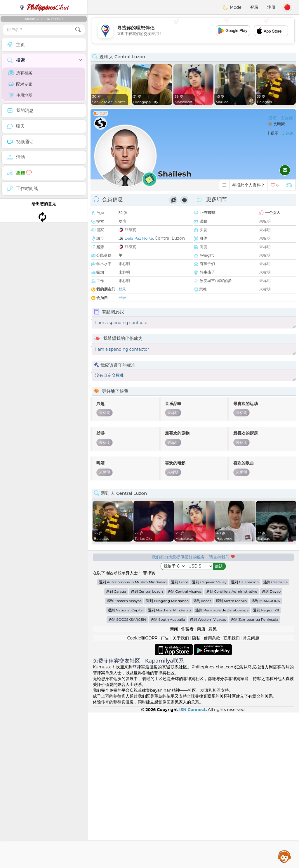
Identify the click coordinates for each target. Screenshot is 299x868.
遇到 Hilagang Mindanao (167, 756)
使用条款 (212, 793)
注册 (271, 7)
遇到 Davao (271, 747)
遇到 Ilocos (202, 756)
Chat (44, 7)
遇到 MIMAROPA (266, 756)
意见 (213, 784)
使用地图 (20, 95)
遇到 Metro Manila (231, 756)
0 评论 (288, 133)
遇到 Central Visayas (184, 747)
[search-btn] (78, 30)
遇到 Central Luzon (147, 747)
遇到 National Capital (126, 766)
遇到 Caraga (116, 747)
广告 (165, 793)
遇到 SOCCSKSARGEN (127, 775)
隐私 (196, 793)
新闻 (174, 784)
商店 (201, 784)
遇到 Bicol (179, 738)
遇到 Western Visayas (208, 775)
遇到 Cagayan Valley (209, 738)
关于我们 (181, 793)
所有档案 (20, 73)
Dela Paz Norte (139, 238)
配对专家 (20, 84)
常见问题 (251, 793)
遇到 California (276, 738)
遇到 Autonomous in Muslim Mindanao (133, 738)
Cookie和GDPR (142, 793)
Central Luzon (170, 238)
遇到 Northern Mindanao (169, 766)
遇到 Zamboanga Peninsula (254, 775)
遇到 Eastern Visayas (124, 756)
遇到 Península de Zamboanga (222, 766)
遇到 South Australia (168, 775)
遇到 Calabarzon (245, 738)
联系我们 (232, 793)
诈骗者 (187, 784)
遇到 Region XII (266, 766)
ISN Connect (193, 865)
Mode (232, 7)
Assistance (284, 856)
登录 (254, 7)
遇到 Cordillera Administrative (232, 747)
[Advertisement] (193, 31)
